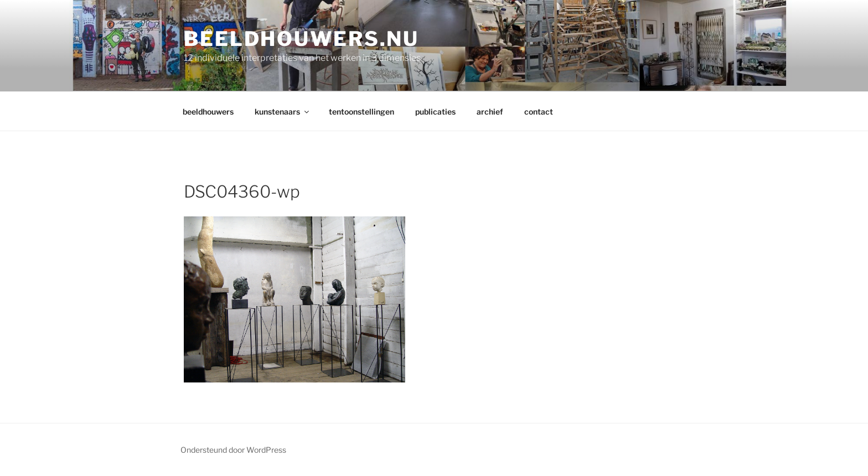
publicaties (435, 112)
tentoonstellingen (361, 112)
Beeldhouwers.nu (301, 39)
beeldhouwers (208, 112)
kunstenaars (283, 112)
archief (490, 112)
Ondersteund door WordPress (233, 450)
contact (539, 112)
